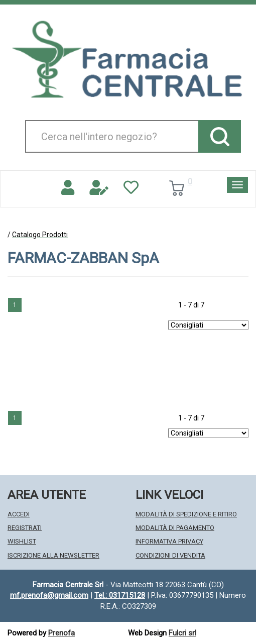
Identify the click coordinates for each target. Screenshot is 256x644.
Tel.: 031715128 (120, 595)
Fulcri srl (182, 633)
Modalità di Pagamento (175, 528)
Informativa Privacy (169, 541)
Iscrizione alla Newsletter (53, 555)
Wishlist (22, 541)
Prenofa (61, 633)
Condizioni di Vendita (170, 555)
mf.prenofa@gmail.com (49, 595)
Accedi (19, 514)
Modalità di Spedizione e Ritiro (186, 514)
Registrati (25, 528)
